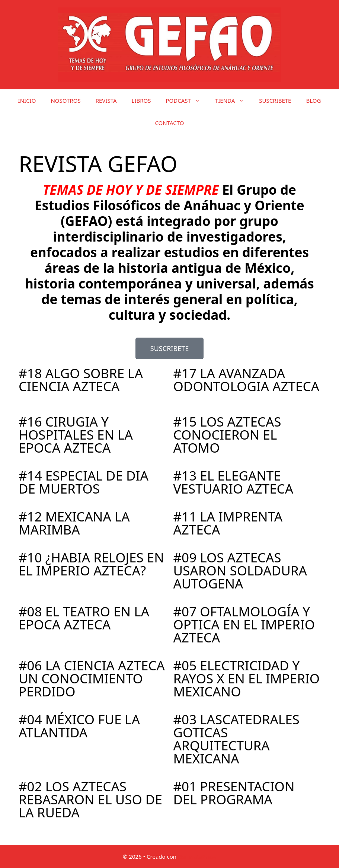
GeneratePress (197, 856)
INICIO (27, 100)
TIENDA (233, 100)
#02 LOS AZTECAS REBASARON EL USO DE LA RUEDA (90, 799)
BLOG (313, 100)
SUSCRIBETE (275, 100)
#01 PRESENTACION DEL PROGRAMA (234, 793)
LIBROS (141, 100)
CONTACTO (169, 123)
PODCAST (187, 100)
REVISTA (106, 100)
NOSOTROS (65, 100)
